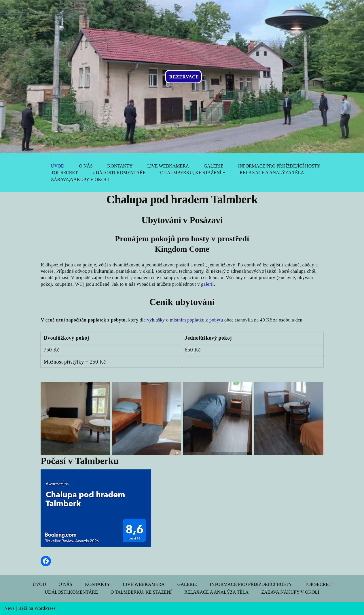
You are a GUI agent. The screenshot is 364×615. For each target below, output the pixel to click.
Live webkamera (168, 166)
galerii (207, 284)
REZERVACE (184, 77)
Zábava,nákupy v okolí (80, 179)
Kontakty (120, 166)
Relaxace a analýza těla (272, 173)
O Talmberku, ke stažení (141, 592)
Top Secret (64, 173)
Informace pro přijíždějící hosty (279, 166)
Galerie (213, 166)
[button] (224, 173)
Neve (10, 608)
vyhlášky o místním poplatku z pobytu (186, 320)
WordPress (45, 608)
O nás (86, 166)
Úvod (58, 166)
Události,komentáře (119, 173)
